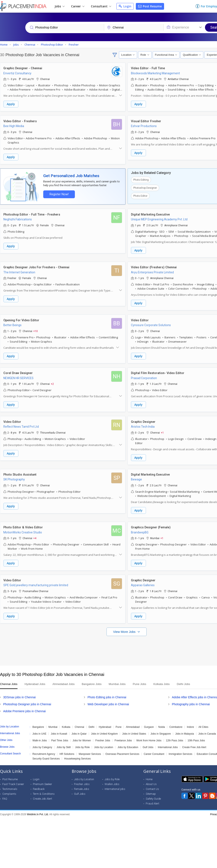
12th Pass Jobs (175, 737)
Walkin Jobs (112, 781)
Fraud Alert (152, 800)
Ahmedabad (133, 724)
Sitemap (151, 790)
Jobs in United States (134, 730)
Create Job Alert (42, 795)
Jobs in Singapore (161, 730)
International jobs (115, 786)
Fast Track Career (13, 781)
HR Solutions (67, 751)
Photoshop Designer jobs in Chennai (27, 701)
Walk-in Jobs (40, 737)
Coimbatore (176, 724)
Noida (162, 724)
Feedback (39, 786)
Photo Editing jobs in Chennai (107, 694)
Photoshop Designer (145, 187)
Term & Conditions (44, 790)
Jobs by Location (104, 744)
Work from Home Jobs (149, 737)
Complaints (9, 790)
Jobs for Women (82, 737)
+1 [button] (162, 430)
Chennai (79, 724)
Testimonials (10, 786)
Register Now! (58, 193)
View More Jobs (125, 628)
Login (125, 6)
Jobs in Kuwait (59, 730)
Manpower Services (90, 751)
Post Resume (150, 6)
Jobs (60, 6)
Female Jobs (82, 786)
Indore (190, 724)
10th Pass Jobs (196, 737)
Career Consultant (154, 751)
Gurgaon (149, 724)
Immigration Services (181, 751)
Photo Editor (140, 195)
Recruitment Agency (44, 751)
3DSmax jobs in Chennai (19, 694)
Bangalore (38, 724)
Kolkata (66, 724)
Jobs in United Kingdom (104, 730)
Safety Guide (153, 795)
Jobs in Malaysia (185, 730)
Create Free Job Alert (194, 744)
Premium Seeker (42, 781)
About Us (151, 781)
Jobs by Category (42, 744)
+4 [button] (35, 536)
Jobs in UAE (39, 730)
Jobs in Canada (207, 730)
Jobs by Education (128, 744)
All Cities (203, 724)
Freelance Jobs (123, 737)
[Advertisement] (108, 645)
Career (78, 6)
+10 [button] (36, 330)
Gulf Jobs (148, 744)
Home (149, 776)
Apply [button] (11, 104)
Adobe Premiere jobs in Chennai (24, 708)
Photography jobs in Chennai (191, 701)
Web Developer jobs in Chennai (108, 701)
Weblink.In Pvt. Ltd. (38, 811)
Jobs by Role (82, 744)
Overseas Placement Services (122, 751)
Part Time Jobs (60, 737)
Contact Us (152, 786)
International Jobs (168, 744)
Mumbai (53, 724)
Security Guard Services (46, 755)
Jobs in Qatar (79, 730)
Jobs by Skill (64, 744)
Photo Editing (141, 179)
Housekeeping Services (77, 755)
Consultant (101, 6)
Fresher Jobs (103, 737)
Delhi (91, 724)
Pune (119, 724)
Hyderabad (105, 724)
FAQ (5, 795)
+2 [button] (52, 382)
